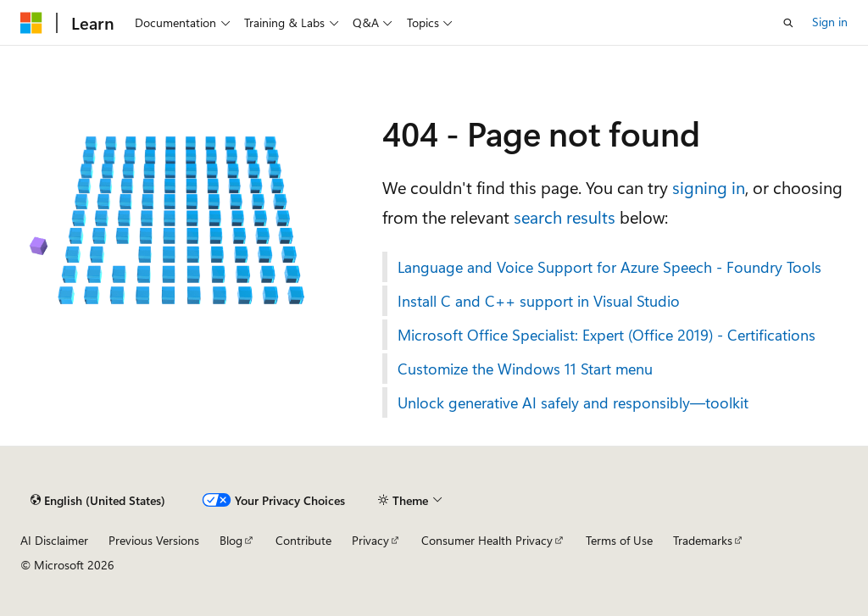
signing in (709, 187)
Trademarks (703, 540)
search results (565, 216)
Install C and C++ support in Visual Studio (539, 301)
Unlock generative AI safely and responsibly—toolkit (573, 402)
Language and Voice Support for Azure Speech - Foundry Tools (609, 267)
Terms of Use (619, 540)
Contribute (303, 540)
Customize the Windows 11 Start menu (525, 369)
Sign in (830, 22)
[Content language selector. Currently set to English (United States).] (98, 501)
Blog (231, 540)
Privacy (370, 540)
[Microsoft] (31, 23)
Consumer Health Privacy (487, 540)
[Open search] (788, 23)
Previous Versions (154, 540)
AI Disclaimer (54, 540)
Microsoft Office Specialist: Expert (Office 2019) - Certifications (606, 335)
